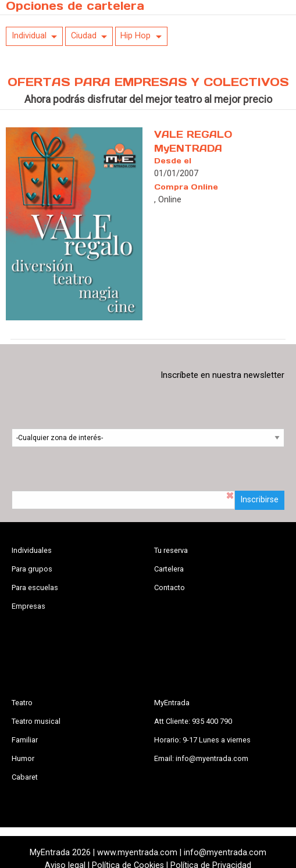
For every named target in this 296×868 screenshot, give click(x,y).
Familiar (25, 740)
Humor (23, 758)
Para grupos (32, 569)
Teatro (22, 703)
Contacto (170, 587)
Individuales (32, 550)
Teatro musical (36, 721)
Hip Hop (135, 36)
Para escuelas (35, 587)
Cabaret (25, 777)
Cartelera (169, 569)
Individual (29, 36)
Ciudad (84, 36)
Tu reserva (171, 550)
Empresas (28, 606)
